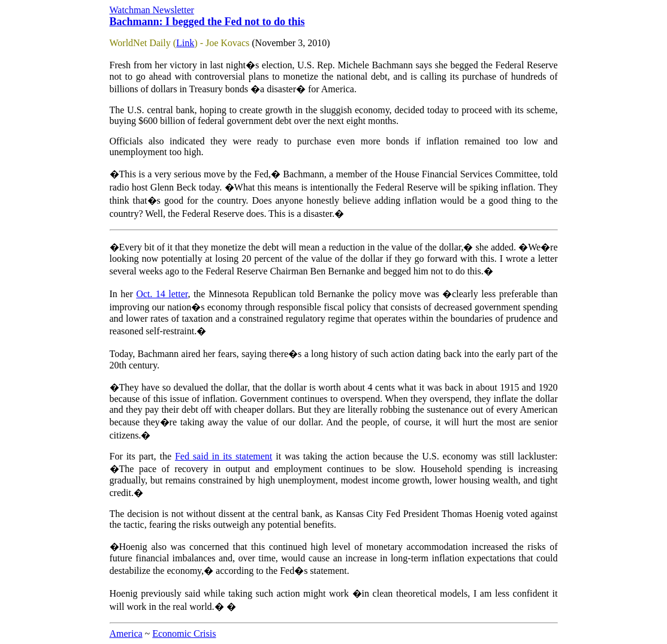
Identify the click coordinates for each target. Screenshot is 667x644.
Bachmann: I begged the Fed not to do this (207, 22)
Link (185, 43)
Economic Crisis (184, 634)
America (126, 634)
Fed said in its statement (224, 456)
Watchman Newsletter (152, 10)
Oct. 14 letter (162, 294)
